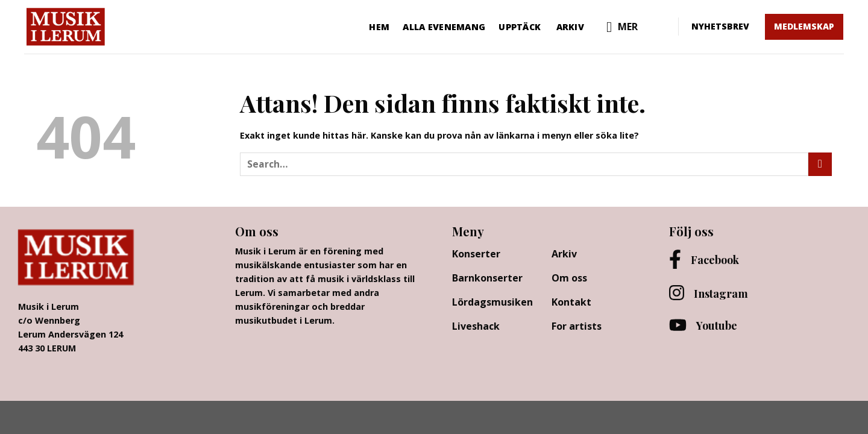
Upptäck (520, 27)
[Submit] (820, 164)
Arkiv (570, 27)
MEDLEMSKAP (804, 26)
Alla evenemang (444, 27)
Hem (379, 27)
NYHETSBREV (720, 26)
